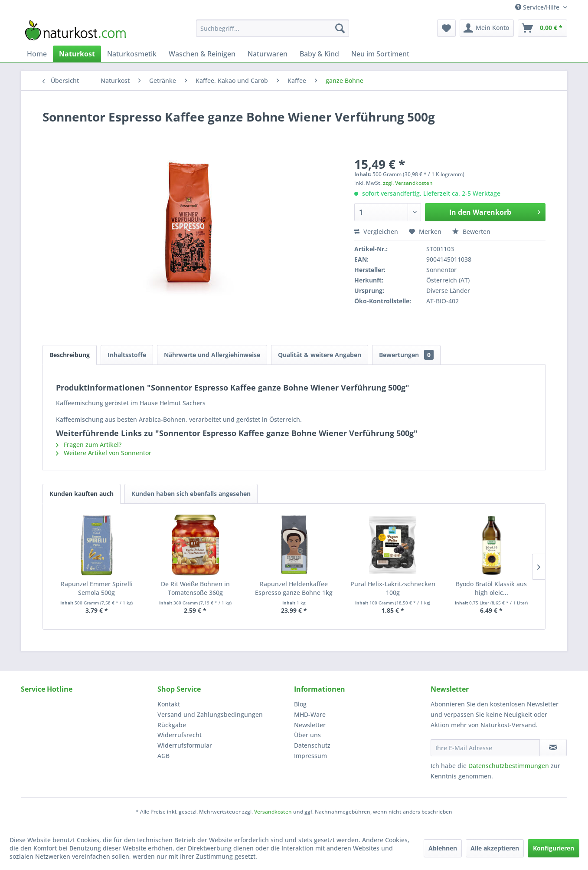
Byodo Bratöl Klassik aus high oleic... (491, 588)
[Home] (37, 54)
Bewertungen (406, 355)
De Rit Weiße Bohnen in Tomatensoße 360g (195, 588)
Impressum (310, 756)
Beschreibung (70, 355)
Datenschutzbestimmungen (509, 766)
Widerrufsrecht (180, 735)
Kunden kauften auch (82, 494)
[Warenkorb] (542, 28)
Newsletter (310, 725)
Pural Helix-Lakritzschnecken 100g (393, 588)
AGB (163, 756)
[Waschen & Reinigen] (202, 54)
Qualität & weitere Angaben (320, 355)
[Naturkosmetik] (132, 54)
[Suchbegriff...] (273, 28)
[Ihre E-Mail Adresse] (485, 748)
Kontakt (169, 704)
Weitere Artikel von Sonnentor (104, 453)
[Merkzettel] (446, 28)
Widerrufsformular (185, 745)
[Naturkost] (77, 54)
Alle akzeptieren (495, 848)
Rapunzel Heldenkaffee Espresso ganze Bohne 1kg (294, 588)
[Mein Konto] (487, 28)
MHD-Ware (310, 714)
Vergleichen (376, 231)
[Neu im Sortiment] (380, 54)
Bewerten (471, 231)
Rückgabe (172, 725)
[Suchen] (340, 28)
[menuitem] (273, 28)
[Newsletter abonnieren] (553, 748)
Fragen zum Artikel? (89, 445)
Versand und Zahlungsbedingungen (210, 714)
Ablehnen (443, 848)
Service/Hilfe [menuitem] (538, 7)
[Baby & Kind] (319, 54)
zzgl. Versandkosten (408, 183)
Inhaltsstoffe (127, 355)
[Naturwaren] (268, 54)
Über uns (307, 735)
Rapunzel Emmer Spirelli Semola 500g (97, 588)
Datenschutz (312, 745)
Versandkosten (273, 812)
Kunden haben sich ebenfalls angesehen (191, 494)
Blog (300, 704)
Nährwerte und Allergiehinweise (212, 355)
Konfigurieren (554, 848)
